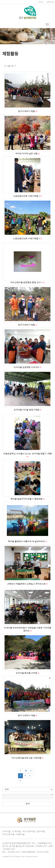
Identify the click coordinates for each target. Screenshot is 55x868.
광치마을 (41, 831)
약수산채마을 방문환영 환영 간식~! (27, 282)
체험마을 (50, 2)
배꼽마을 (21, 834)
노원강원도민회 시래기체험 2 (27, 238)
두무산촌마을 (8, 834)
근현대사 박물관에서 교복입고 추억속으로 (27, 584)
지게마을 (16, 831)
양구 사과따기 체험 (27, 715)
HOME (41, 2)
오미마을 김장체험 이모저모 (27, 367)
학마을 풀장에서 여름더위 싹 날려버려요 (27, 541)
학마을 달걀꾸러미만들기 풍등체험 (27, 499)
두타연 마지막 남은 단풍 (27, 154)
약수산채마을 (29, 831)
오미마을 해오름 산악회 (27, 673)
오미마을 (6, 831)
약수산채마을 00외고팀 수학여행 (27, 758)
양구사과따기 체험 (27, 111)
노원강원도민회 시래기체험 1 (27, 196)
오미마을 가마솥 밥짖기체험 (27, 410)
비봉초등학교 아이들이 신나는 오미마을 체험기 (27, 454)
